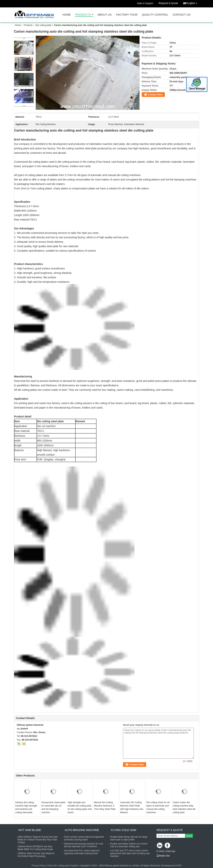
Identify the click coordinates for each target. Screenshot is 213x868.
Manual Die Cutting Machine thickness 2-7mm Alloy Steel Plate (105, 806)
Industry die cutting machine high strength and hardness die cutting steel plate (26, 807)
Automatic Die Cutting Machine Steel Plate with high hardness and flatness (132, 807)
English (193, 3)
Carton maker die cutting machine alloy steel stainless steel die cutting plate (184, 807)
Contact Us (182, 15)
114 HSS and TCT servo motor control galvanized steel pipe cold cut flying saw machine (130, 853)
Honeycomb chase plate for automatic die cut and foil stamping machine (53, 807)
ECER (178, 866)
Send (189, 836)
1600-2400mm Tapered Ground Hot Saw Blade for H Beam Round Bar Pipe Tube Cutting (38, 840)
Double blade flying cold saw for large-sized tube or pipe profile (129, 838)
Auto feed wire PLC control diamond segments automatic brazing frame (82, 852)
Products (83, 15)
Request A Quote (168, 3)
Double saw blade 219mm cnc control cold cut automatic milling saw (129, 845)
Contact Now (155, 95)
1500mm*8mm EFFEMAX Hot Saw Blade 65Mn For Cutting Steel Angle (35, 848)
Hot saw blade (30, 830)
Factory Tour (127, 15)
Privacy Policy (39, 866)
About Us (104, 15)
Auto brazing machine (82, 830)
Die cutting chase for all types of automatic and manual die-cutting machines (158, 807)
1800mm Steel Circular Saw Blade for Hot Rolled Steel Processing (36, 855)
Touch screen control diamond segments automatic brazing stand (84, 838)
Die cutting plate (43, 25)
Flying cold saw (124, 830)
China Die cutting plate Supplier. (63, 866)
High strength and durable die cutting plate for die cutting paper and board (80, 807)
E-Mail (160, 851)
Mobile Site (163, 856)
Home (67, 15)
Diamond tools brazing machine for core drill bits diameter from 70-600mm (84, 845)
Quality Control (155, 15)
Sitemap (170, 851)
